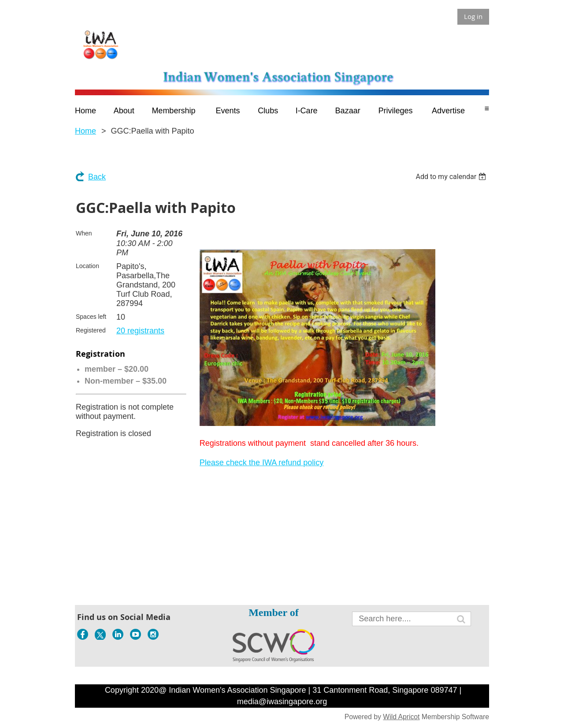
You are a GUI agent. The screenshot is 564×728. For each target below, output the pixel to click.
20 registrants (140, 331)
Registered (91, 330)
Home (85, 131)
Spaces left (91, 317)
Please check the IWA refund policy (262, 463)
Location (87, 266)
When (84, 233)
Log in (473, 16)
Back (97, 177)
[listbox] (452, 177)
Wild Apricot (401, 717)
